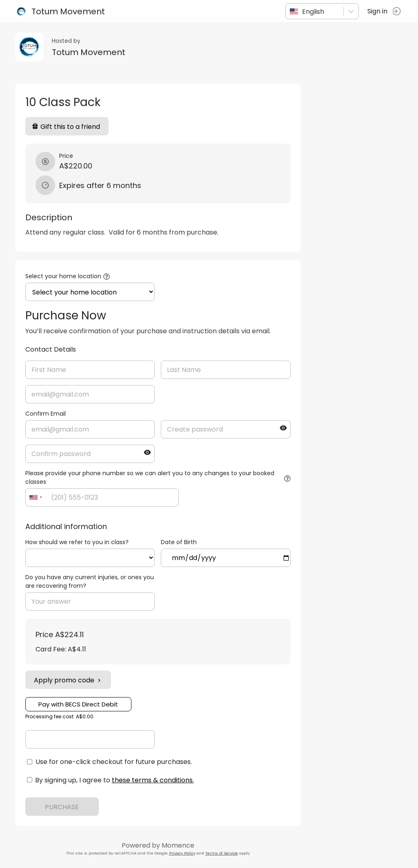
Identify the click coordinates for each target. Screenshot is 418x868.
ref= (91, 558)
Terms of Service (223, 853)
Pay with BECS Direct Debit (80, 704)
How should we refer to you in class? (78, 542)
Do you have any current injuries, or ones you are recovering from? (91, 581)
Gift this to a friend (67, 127)
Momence (179, 845)
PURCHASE (63, 807)
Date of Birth (180, 542)
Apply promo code (69, 680)
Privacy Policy (183, 853)
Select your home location (64, 276)
